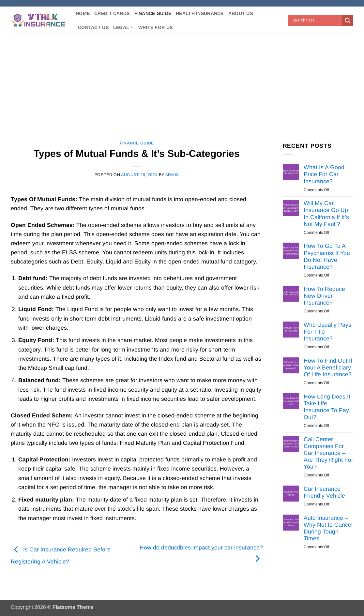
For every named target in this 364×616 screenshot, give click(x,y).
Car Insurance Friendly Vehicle (324, 492)
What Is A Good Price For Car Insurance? (324, 174)
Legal (123, 27)
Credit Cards (112, 13)
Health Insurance (200, 13)
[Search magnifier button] (348, 21)
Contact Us (93, 27)
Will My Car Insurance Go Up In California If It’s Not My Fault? (326, 213)
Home (83, 13)
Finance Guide (153, 13)
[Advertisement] (182, 83)
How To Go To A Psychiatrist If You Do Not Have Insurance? (327, 256)
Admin (172, 175)
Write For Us (155, 27)
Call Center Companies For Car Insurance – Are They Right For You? (328, 453)
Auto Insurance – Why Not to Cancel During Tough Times (328, 528)
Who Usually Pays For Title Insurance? (327, 332)
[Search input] (317, 20)
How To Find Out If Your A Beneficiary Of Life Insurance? (328, 368)
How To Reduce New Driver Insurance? (324, 296)
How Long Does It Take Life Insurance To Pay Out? (327, 407)
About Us (241, 13)
